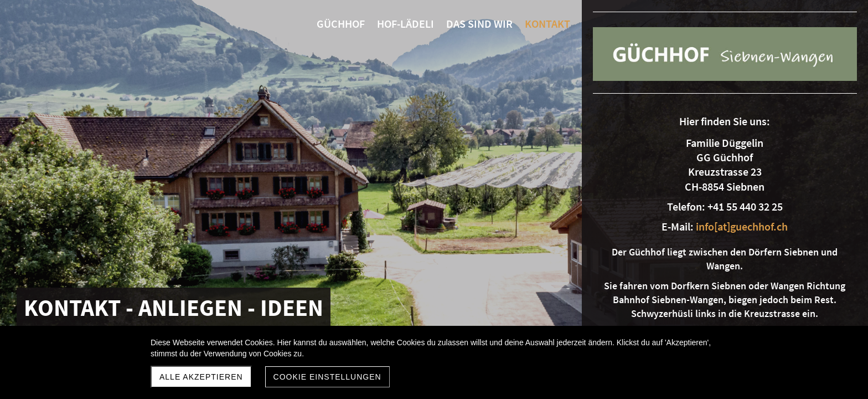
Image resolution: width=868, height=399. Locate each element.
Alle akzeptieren (201, 377)
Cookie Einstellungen (327, 377)
